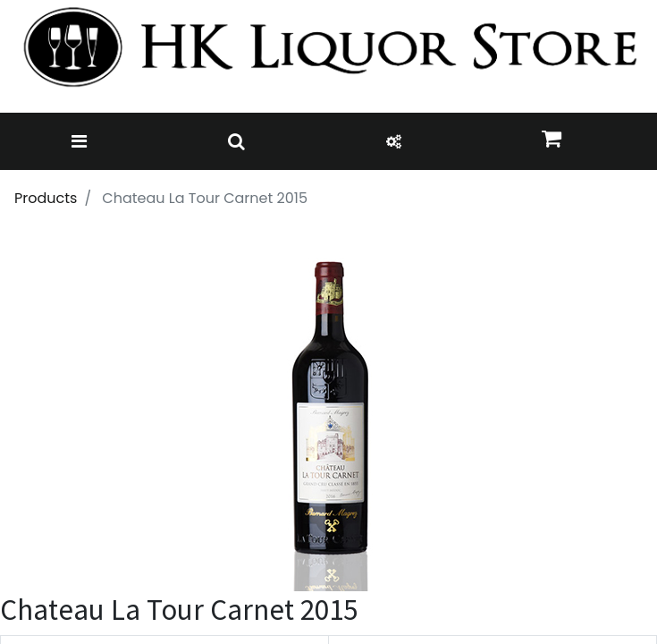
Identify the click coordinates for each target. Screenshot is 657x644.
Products (46, 198)
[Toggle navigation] (79, 141)
